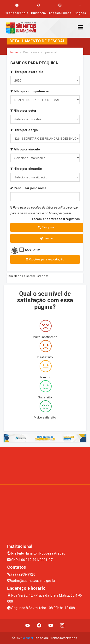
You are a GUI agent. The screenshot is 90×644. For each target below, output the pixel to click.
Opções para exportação (45, 259)
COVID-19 (32, 250)
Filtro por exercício (27, 72)
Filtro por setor (23, 111)
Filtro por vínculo (25, 149)
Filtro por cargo (24, 130)
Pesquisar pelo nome (28, 188)
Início (14, 52)
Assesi (28, 638)
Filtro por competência (30, 91)
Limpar (47, 238)
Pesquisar (47, 227)
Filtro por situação (26, 169)
